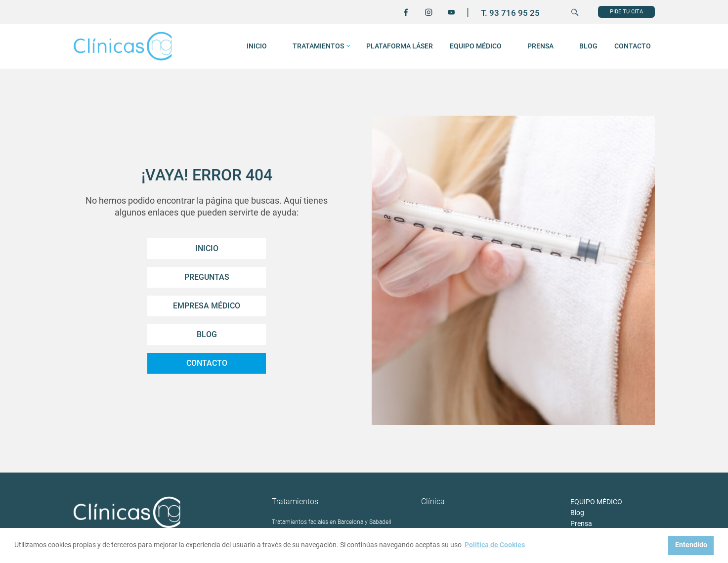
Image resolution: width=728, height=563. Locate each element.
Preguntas (207, 277)
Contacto (633, 46)
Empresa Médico (207, 306)
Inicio (207, 248)
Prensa (540, 46)
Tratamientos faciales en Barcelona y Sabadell (332, 522)
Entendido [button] (691, 545)
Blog (588, 46)
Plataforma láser (400, 46)
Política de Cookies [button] (495, 545)
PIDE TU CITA (626, 12)
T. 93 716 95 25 (510, 13)
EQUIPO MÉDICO (476, 46)
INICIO (257, 46)
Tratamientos (318, 46)
